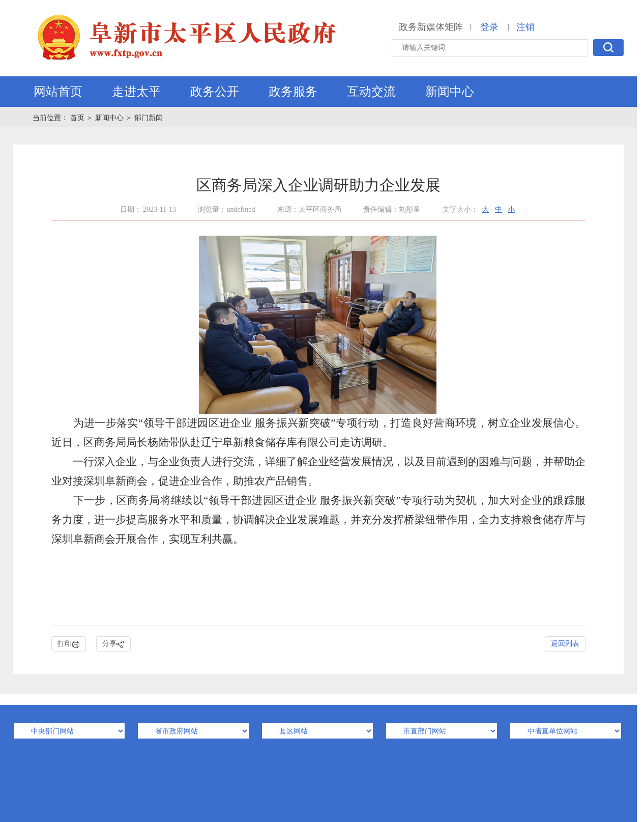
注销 (525, 27)
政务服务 (293, 92)
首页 (78, 118)
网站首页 (58, 92)
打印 (69, 644)
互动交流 (371, 92)
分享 (113, 644)
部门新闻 (149, 118)
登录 (489, 27)
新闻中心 (450, 92)
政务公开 (215, 92)
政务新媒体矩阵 (431, 27)
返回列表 (565, 644)
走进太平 (136, 92)
